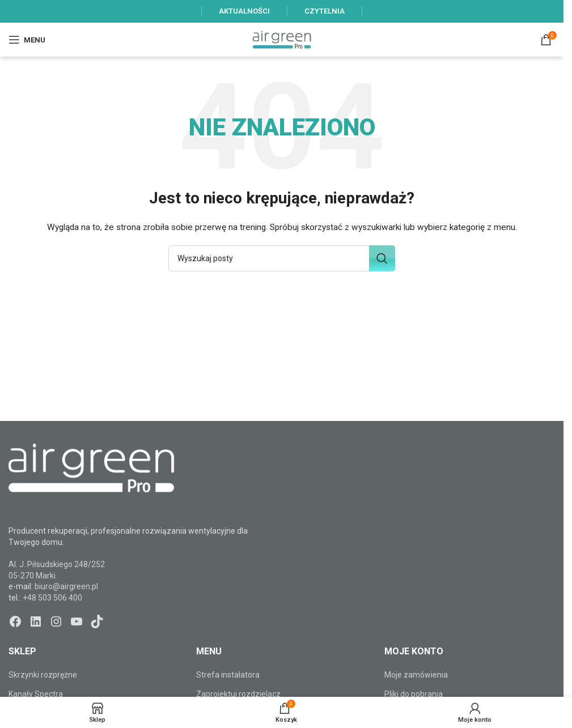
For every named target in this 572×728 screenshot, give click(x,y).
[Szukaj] (282, 258)
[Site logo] (282, 39)
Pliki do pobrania (414, 694)
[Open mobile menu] (27, 40)
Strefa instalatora (228, 675)
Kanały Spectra (36, 694)
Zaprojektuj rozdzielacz (238, 694)
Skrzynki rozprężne (43, 675)
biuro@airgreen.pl (66, 586)
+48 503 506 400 (52, 598)
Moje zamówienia (416, 675)
